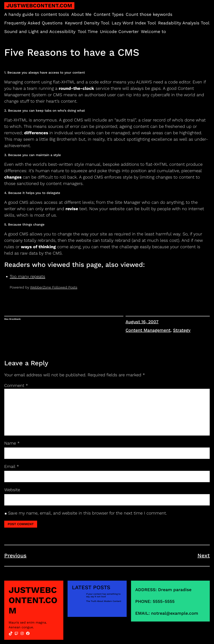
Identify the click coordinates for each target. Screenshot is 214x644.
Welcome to (153, 32)
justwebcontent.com (39, 6)
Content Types (109, 14)
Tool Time (88, 32)
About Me (81, 14)
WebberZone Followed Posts (54, 287)
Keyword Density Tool (87, 23)
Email (12, 466)
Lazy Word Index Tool (134, 23)
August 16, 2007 (142, 322)
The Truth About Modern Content (104, 601)
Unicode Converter (119, 32)
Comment (16, 386)
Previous (15, 556)
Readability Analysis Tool (184, 23)
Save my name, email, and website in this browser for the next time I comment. (87, 513)
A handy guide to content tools (37, 14)
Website (12, 490)
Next (204, 556)
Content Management (148, 330)
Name (12, 443)
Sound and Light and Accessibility (40, 32)
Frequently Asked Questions (33, 23)
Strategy (182, 330)
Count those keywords (149, 14)
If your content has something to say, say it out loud (103, 595)
